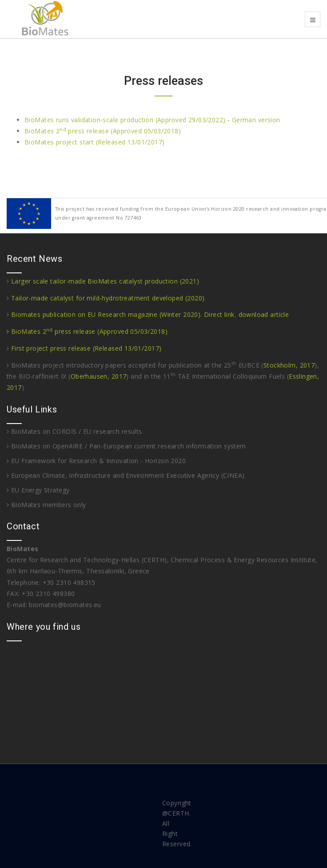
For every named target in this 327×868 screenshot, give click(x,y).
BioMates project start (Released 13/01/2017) (94, 142)
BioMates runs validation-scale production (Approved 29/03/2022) (125, 120)
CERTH (178, 813)
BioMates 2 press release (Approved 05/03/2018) (103, 131)
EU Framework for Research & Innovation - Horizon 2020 (96, 461)
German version (256, 120)
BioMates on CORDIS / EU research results (74, 431)
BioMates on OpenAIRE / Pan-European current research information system (126, 446)
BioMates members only (46, 505)
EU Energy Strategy (38, 490)
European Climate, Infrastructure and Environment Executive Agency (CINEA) (126, 475)
